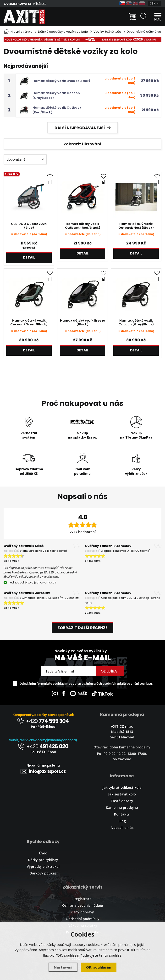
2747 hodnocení (83, 532)
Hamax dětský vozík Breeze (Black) (61, 81)
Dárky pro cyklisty (43, 860)
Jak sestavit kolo (122, 794)
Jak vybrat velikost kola (122, 787)
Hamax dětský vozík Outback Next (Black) (136, 226)
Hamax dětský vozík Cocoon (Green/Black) (29, 323)
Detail (29, 257)
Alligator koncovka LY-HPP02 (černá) (126, 551)
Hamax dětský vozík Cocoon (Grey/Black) (136, 323)
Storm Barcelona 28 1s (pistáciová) (43, 551)
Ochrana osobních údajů (83, 905)
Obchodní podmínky (83, 919)
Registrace (82, 899)
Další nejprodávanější (83, 128)
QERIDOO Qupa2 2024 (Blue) (29, 226)
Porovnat (51, 182)
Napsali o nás (122, 828)
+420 (43, 721)
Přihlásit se (40, 4)
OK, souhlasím (99, 967)
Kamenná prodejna (122, 808)
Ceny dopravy (83, 912)
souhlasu (146, 684)
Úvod (43, 853)
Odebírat (110, 671)
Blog (122, 821)
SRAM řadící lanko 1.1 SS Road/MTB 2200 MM (50, 598)
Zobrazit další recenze (82, 628)
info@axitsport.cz (43, 771)
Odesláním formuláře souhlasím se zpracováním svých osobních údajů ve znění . (86, 683)
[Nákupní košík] (132, 17)
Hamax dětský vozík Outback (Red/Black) (83, 226)
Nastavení (63, 967)
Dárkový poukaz (43, 873)
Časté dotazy (122, 801)
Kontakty (122, 814)
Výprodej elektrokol (43, 866)
